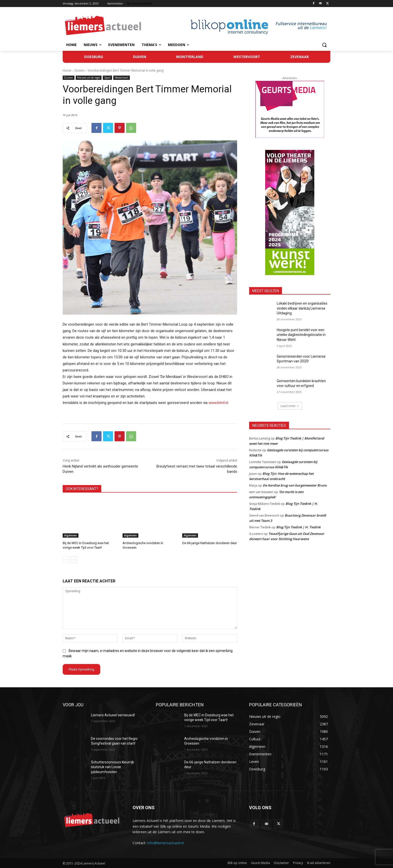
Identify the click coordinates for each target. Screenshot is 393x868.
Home (67, 70)
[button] (324, 45)
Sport (107, 78)
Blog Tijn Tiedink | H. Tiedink (298, 527)
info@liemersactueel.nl (165, 843)
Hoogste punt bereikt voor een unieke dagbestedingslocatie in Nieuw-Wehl (301, 335)
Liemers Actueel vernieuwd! (113, 715)
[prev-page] (66, 560)
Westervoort (122, 78)
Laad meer (290, 406)
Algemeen (71, 535)
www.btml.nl (218, 403)
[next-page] (74, 560)
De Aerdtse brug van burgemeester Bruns (295, 485)
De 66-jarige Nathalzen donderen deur (210, 543)
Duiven (80, 70)
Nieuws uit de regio (89, 78)
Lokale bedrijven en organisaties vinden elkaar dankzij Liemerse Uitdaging (302, 308)
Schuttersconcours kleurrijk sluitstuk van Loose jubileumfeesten (113, 767)
